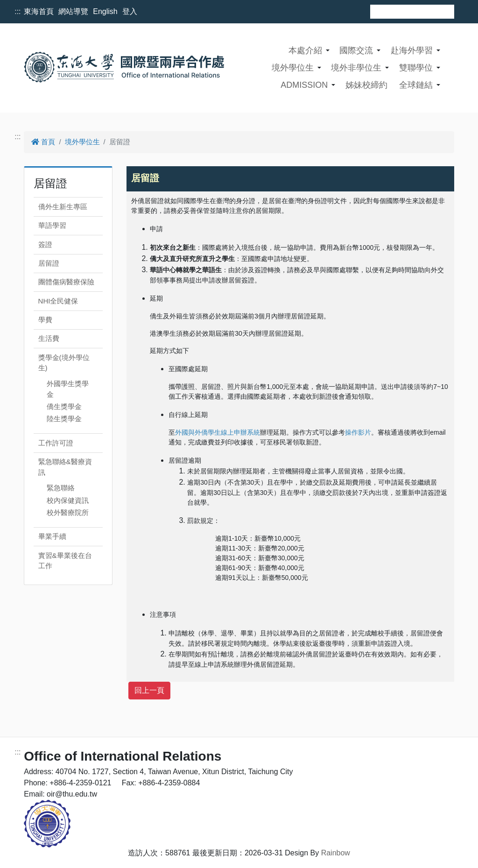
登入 (130, 11)
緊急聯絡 (61, 488)
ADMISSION (304, 85)
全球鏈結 (416, 85)
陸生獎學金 (64, 419)
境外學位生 (293, 68)
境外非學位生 (356, 68)
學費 (45, 320)
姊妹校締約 (366, 85)
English (105, 11)
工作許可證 (56, 443)
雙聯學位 (416, 68)
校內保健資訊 (68, 500)
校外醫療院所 (68, 512)
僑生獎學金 (64, 406)
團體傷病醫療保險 (66, 282)
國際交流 (356, 50)
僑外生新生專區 (63, 207)
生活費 (49, 338)
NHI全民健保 (58, 301)
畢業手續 (52, 536)
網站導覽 (73, 11)
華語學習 (52, 225)
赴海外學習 (412, 50)
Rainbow (336, 853)
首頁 (43, 142)
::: (18, 11)
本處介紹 (305, 50)
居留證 (49, 263)
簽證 (45, 244)
